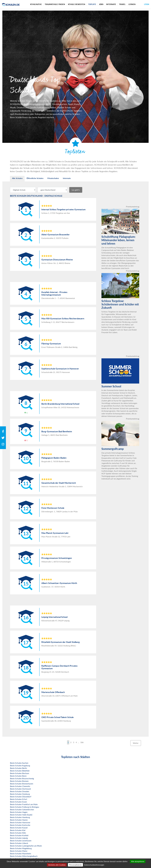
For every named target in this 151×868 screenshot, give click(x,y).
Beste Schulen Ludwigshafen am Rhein (26, 846)
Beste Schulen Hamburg (20, 817)
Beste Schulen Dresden (20, 791)
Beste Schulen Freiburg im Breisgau (25, 807)
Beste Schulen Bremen (19, 781)
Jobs (101, 4)
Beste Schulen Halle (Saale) (21, 815)
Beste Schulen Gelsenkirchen (22, 809)
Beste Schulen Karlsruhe (20, 825)
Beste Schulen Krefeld (19, 835)
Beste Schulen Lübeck (19, 843)
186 (82, 742)
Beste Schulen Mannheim (21, 853)
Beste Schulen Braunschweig (22, 778)
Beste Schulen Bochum (20, 773)
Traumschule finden (55, 4)
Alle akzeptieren (138, 861)
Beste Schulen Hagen (19, 812)
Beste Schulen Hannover (20, 822)
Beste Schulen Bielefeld (20, 771)
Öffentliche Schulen (35, 178)
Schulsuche (36, 4)
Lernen (132, 4)
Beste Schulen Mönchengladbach (24, 856)
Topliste (92, 4)
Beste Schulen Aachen (19, 763)
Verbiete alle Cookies (57, 865)
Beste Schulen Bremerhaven (22, 784)
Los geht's (76, 190)
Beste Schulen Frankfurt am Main (24, 804)
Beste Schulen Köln (18, 833)
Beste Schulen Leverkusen (21, 841)
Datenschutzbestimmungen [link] (94, 865)
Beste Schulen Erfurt (19, 799)
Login (147, 4)
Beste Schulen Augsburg (20, 765)
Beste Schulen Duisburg (20, 794)
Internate (111, 4)
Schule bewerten (77, 4)
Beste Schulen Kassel (19, 828)
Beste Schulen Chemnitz (20, 786)
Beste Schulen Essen (18, 802)
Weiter (136, 743)
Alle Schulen (17, 178)
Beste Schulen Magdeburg (21, 848)
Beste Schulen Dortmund (20, 789)
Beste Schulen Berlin (19, 768)
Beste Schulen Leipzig (19, 838)
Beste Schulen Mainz (19, 851)
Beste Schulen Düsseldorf (21, 797)
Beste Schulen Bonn (18, 776)
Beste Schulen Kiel (18, 830)
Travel (122, 4)
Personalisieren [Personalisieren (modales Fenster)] (75, 865)
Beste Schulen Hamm (19, 820)
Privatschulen (53, 178)
